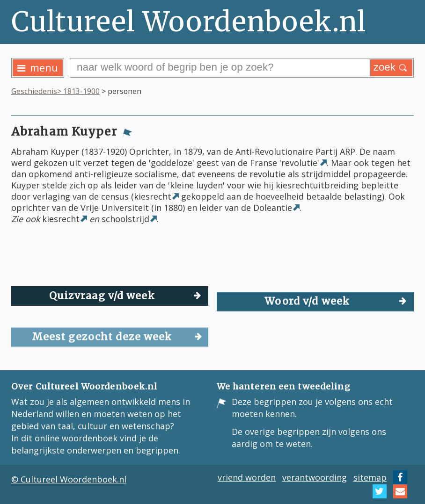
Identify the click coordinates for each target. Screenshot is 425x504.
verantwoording (315, 477)
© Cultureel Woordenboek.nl (69, 479)
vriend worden (247, 477)
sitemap (370, 477)
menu (38, 68)
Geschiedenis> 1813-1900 (55, 91)
